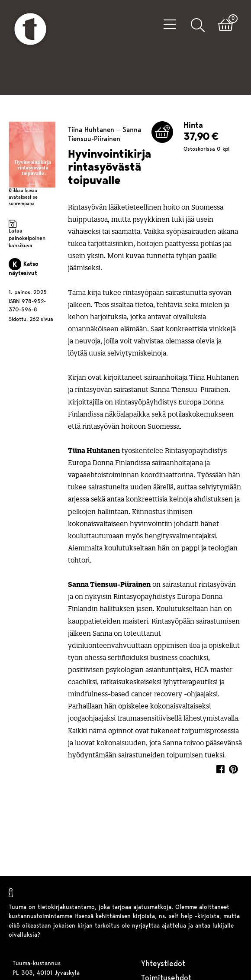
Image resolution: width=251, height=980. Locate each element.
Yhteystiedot (163, 964)
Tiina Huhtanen (91, 125)
